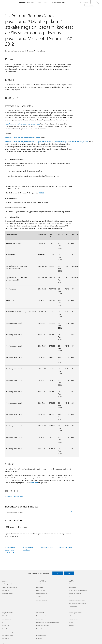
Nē (69, 573)
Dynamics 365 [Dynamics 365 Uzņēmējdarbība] (6, 625)
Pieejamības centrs (65, 547)
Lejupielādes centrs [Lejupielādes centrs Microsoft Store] (40, 587)
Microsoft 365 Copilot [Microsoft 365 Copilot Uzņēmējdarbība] (8, 635)
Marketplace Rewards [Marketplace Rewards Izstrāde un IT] (41, 635)
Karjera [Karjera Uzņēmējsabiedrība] (71, 616)
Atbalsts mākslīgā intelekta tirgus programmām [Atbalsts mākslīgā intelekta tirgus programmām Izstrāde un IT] (47, 622)
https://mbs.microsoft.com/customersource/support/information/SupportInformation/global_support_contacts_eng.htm (47, 142)
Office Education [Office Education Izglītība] (73, 597)
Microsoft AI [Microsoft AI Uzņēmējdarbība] (5, 616)
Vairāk (45, 3)
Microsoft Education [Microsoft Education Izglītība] (74, 584)
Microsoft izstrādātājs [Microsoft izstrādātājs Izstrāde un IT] (41, 616)
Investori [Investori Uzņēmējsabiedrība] (71, 622)
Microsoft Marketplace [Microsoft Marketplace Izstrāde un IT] (41, 629)
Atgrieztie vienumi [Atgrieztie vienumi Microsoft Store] (40, 590)
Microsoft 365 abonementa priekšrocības (10, 550)
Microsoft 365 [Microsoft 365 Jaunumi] (6, 590)
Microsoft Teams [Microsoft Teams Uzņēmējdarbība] (6, 638)
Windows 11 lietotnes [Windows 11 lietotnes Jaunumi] (8, 594)
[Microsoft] (9, 3)
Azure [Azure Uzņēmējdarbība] (4, 622)
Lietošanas (34, 483)
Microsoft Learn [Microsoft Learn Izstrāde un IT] (39, 619)
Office (39, 3)
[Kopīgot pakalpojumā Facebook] (7, 491)
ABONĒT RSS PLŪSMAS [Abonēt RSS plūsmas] (15, 496)
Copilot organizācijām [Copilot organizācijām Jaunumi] (8, 584)
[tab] (11, 527)
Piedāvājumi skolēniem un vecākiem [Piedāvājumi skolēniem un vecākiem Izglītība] (78, 603)
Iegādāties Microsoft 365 (59, 3)
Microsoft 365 (31, 3)
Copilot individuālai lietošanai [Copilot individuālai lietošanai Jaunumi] (10, 587)
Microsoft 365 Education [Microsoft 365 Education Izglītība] (75, 594)
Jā (58, 573)
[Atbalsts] (22, 3)
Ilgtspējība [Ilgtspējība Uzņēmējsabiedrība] (71, 625)
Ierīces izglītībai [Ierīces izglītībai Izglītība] (73, 587)
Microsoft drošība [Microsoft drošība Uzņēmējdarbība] (7, 619)
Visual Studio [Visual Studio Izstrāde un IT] (39, 638)
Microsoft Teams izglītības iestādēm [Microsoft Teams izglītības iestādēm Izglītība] (78, 590)
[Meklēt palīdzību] (92, 3)
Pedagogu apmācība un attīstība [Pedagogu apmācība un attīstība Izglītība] (77, 600)
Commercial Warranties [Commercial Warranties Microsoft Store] (41, 600)
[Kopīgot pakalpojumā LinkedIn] (10, 491)
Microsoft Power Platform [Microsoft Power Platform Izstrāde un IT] (42, 632)
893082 (41, 193)
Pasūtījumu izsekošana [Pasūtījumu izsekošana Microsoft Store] (41, 594)
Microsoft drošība (47, 547)
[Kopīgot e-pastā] (15, 491)
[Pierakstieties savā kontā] (97, 3)
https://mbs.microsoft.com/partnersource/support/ (23, 138)
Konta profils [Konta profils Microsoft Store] (39, 584)
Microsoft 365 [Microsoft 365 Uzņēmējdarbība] (6, 629)
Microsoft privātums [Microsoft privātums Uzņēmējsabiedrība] (74, 619)
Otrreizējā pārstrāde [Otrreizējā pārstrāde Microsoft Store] (41, 597)
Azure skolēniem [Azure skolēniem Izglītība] (73, 606)
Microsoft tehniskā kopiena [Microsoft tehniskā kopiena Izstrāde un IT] (42, 625)
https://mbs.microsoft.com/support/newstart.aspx (22, 124)
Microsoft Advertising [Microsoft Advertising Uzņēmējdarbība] (8, 632)
